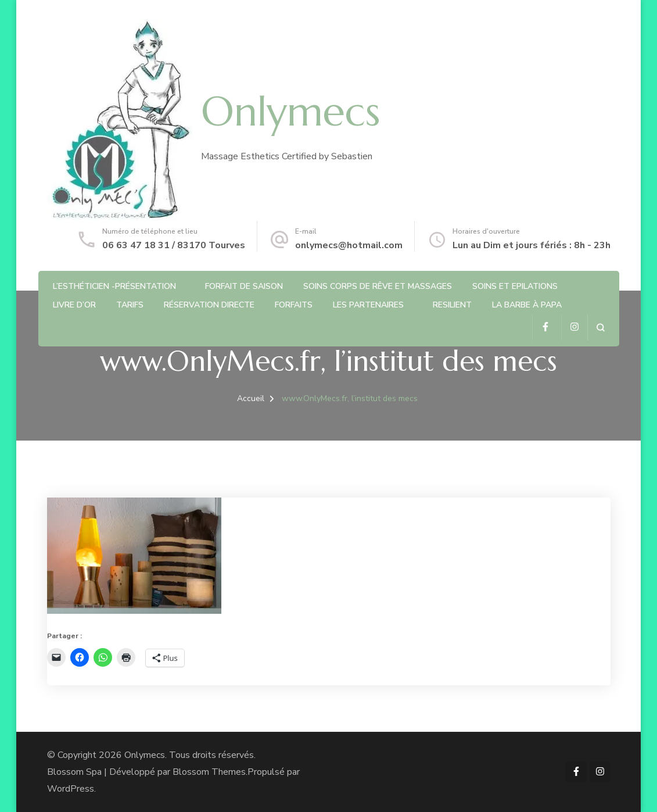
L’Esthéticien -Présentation (114, 286)
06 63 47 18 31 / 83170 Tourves (174, 245)
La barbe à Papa (527, 305)
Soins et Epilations (515, 286)
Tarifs (130, 305)
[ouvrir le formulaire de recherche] (600, 328)
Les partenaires (368, 305)
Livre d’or (74, 305)
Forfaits (294, 305)
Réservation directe (209, 305)
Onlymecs (290, 112)
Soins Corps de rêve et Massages (378, 286)
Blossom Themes (209, 772)
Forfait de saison (244, 286)
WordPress (71, 789)
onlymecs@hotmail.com (349, 245)
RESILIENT (452, 305)
